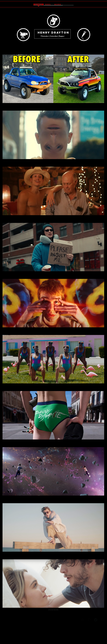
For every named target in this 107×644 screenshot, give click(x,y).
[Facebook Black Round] (83, 620)
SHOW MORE (53, 610)
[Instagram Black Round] (89, 620)
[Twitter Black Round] (96, 620)
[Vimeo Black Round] (102, 620)
